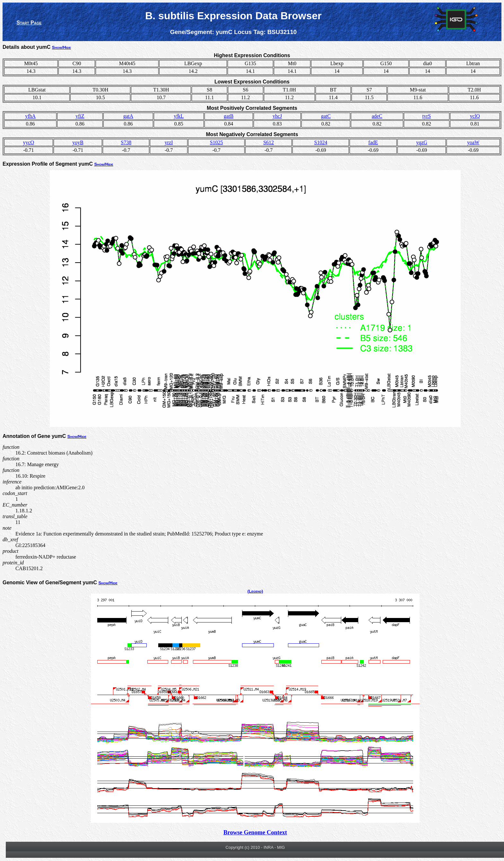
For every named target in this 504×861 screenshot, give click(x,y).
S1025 (217, 142)
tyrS (426, 116)
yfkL (179, 116)
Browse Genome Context (255, 832)
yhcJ (277, 116)
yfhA (30, 116)
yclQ (475, 116)
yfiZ (80, 116)
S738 (126, 142)
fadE (373, 142)
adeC (377, 116)
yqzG (422, 142)
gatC (326, 116)
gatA (128, 116)
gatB (229, 116)
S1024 (321, 142)
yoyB (78, 142)
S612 (269, 142)
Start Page (29, 23)
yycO (29, 142)
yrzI (169, 142)
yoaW (473, 142)
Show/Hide (61, 47)
